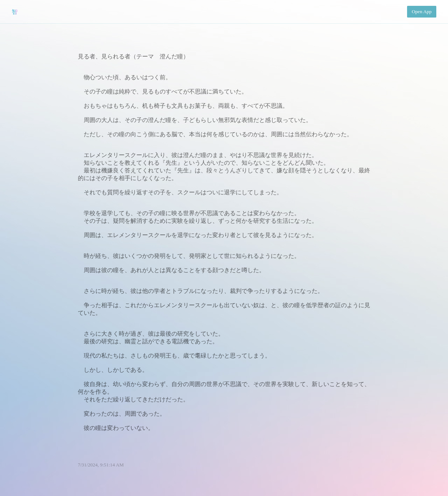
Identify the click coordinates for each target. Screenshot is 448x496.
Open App (422, 12)
